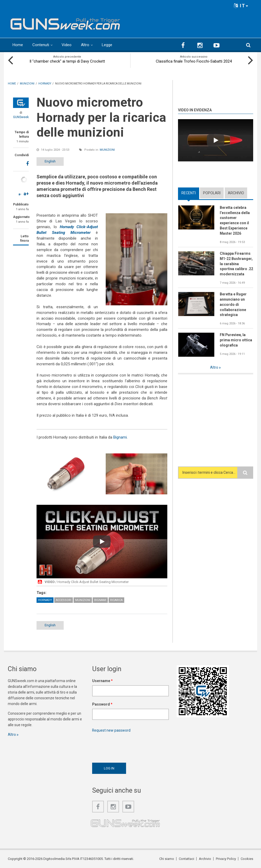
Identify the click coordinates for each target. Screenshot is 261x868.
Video (67, 45)
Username (102, 681)
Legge (107, 45)
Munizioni (107, 150)
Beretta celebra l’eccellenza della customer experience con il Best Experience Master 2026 (235, 220)
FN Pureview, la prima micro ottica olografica (236, 340)
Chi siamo (167, 859)
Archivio (236, 193)
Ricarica (116, 600)
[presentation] (132, 746)
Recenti (189, 193)
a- (20, 194)
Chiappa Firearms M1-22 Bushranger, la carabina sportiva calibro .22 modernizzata (236, 264)
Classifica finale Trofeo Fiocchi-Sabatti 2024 (194, 61)
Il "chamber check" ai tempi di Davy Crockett (67, 61)
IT (241, 6)
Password (102, 704)
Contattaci (186, 859)
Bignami (120, 437)
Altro (85, 45)
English (50, 161)
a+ (26, 194)
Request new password (111, 730)
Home (18, 45)
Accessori (64, 600)
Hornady (45, 600)
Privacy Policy (226, 859)
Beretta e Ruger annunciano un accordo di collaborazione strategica (233, 305)
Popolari (212, 193)
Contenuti (41, 45)
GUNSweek (21, 117)
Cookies (247, 859)
